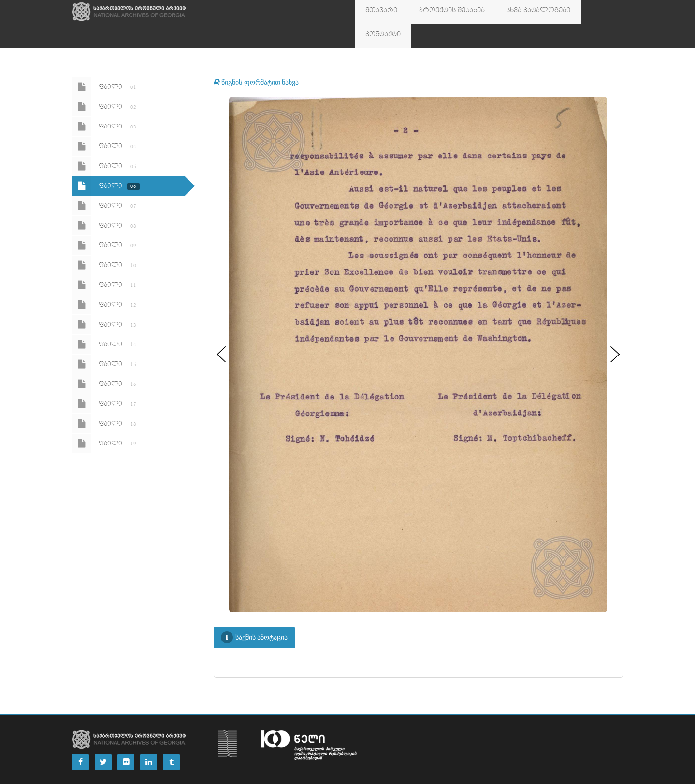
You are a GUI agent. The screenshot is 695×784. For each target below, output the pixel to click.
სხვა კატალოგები (514, 12)
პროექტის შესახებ (438, 12)
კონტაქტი (575, 12)
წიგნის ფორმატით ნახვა (256, 58)
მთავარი (377, 12)
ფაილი (106, 63)
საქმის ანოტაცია (254, 613)
